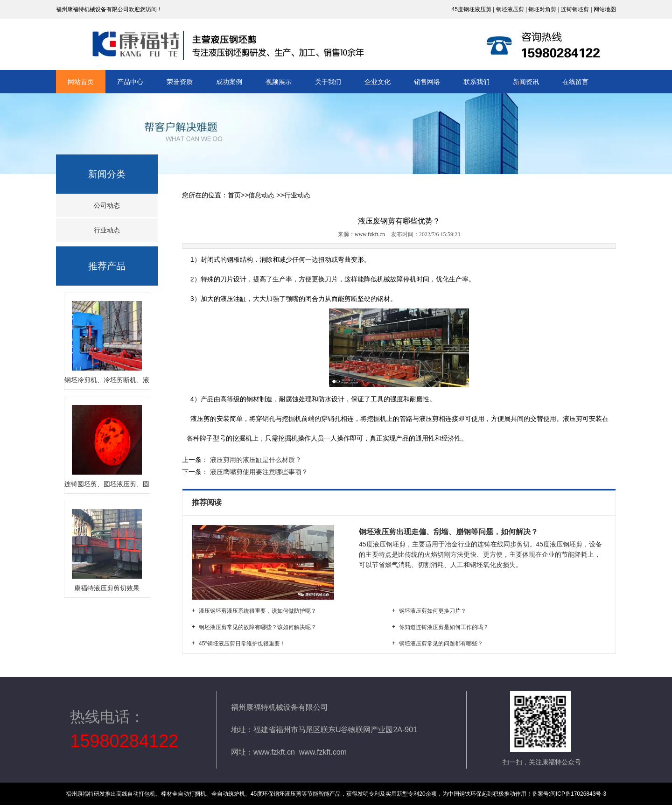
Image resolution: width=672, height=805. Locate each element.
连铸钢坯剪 (575, 9)
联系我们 (476, 82)
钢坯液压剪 (510, 9)
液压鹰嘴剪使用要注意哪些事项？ (258, 472)
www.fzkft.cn (370, 234)
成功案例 (229, 82)
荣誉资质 (180, 82)
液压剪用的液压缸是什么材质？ (255, 460)
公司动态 (107, 205)
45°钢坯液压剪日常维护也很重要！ (242, 644)
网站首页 (81, 82)
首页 (234, 195)
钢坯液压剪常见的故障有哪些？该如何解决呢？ (258, 627)
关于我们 (328, 82)
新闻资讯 (526, 82)
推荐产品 (107, 266)
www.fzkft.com (323, 752)
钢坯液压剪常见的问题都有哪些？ (441, 644)
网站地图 (605, 9)
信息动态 (261, 195)
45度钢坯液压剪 (471, 9)
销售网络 (427, 82)
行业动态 (107, 230)
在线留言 (575, 82)
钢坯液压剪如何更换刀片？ (433, 611)
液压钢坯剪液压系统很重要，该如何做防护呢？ (258, 611)
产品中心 (130, 82)
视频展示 (279, 82)
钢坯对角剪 (542, 9)
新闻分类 (107, 174)
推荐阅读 (208, 502)
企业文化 (378, 82)
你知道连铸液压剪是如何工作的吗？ (444, 627)
